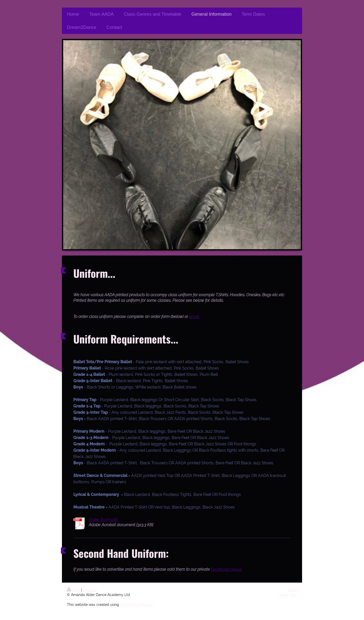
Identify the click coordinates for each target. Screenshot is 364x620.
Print (74, 590)
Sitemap (90, 590)
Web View (289, 595)
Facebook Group (226, 569)
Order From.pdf (103, 520)
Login (292, 590)
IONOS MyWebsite (136, 605)
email (195, 317)
